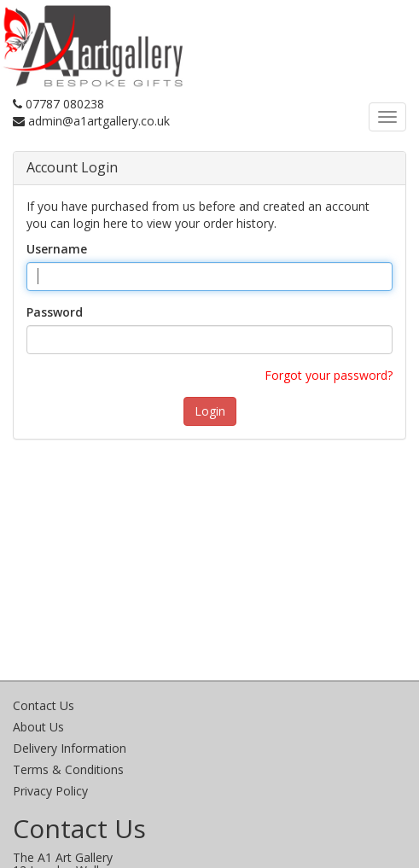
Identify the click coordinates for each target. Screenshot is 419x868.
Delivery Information (70, 748)
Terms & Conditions (68, 769)
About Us (38, 727)
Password (55, 312)
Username (57, 249)
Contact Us (44, 705)
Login (210, 411)
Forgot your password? (329, 375)
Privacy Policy (50, 791)
